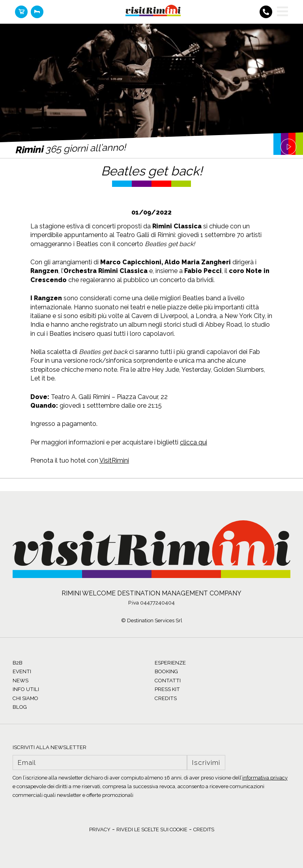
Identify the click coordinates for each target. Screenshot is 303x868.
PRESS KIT (167, 689)
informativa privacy (265, 778)
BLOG (20, 707)
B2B (18, 663)
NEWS (21, 681)
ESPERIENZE (170, 663)
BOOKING (166, 671)
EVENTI (22, 671)
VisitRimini (114, 460)
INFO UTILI (26, 689)
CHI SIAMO (25, 698)
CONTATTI (168, 681)
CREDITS (166, 698)
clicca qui (194, 442)
